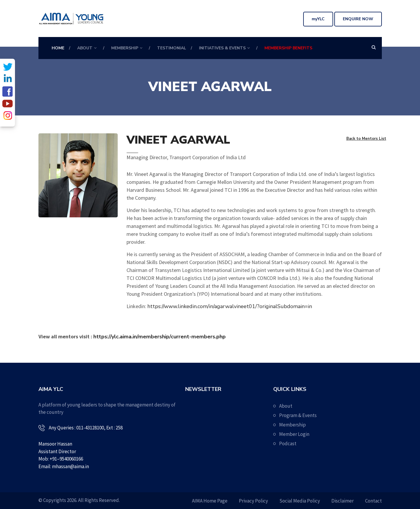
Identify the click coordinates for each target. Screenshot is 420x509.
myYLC (318, 19)
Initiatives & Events (222, 48)
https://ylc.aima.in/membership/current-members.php (160, 337)
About (85, 48)
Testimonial (172, 48)
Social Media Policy (300, 501)
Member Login (294, 434)
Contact (373, 501)
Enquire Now (358, 19)
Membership (125, 48)
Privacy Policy (253, 501)
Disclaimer (343, 501)
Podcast (288, 444)
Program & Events (298, 415)
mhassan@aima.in (70, 466)
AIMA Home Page (210, 501)
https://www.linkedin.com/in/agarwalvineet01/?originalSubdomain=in (230, 306)
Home (58, 48)
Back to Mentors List (366, 139)
